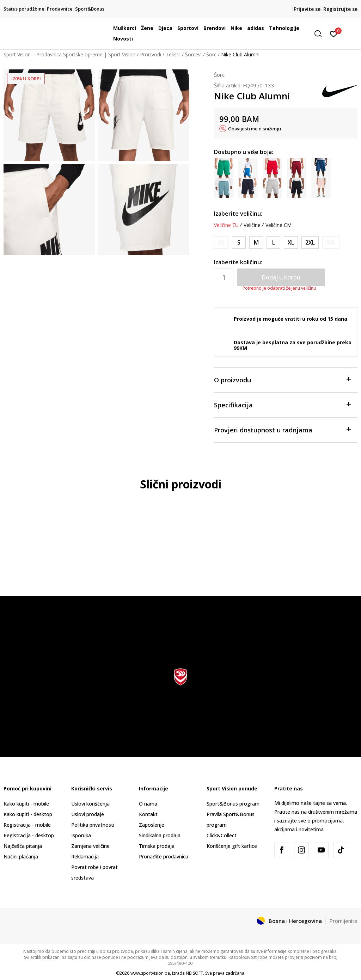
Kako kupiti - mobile (26, 804)
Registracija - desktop (29, 835)
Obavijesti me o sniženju (255, 129)
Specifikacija (282, 404)
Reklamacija (85, 856)
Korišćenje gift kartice (232, 846)
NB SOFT (194, 973)
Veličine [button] (252, 225)
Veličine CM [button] (279, 225)
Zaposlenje (152, 825)
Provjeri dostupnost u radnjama (282, 429)
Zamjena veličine (90, 846)
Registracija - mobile (27, 825)
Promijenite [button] (343, 921)
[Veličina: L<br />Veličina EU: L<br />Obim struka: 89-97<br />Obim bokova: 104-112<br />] (273, 243)
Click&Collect (222, 835)
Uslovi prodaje (88, 814)
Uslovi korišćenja (90, 804)
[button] (320, 34)
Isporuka (81, 835)
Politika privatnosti (93, 825)
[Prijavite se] (334, 33)
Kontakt (148, 814)
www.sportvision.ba (150, 973)
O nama (148, 804)
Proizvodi (151, 54)
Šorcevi (193, 54)
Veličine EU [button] (226, 225)
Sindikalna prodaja (160, 835)
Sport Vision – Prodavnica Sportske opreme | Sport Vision (69, 54)
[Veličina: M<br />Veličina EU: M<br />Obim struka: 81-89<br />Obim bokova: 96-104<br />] (256, 243)
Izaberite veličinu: (238, 214)
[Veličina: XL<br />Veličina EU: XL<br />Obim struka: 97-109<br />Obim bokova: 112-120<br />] (291, 243)
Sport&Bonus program (233, 804)
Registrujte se (340, 9)
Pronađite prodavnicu (164, 856)
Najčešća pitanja (23, 846)
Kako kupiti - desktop (28, 814)
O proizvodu (282, 379)
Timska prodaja (157, 846)
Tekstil (173, 54)
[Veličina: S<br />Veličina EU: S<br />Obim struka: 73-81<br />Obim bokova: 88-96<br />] (239, 243)
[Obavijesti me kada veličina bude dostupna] (221, 243)
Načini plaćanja (21, 856)
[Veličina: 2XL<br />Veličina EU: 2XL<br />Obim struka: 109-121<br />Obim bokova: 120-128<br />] (310, 243)
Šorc (211, 54)
